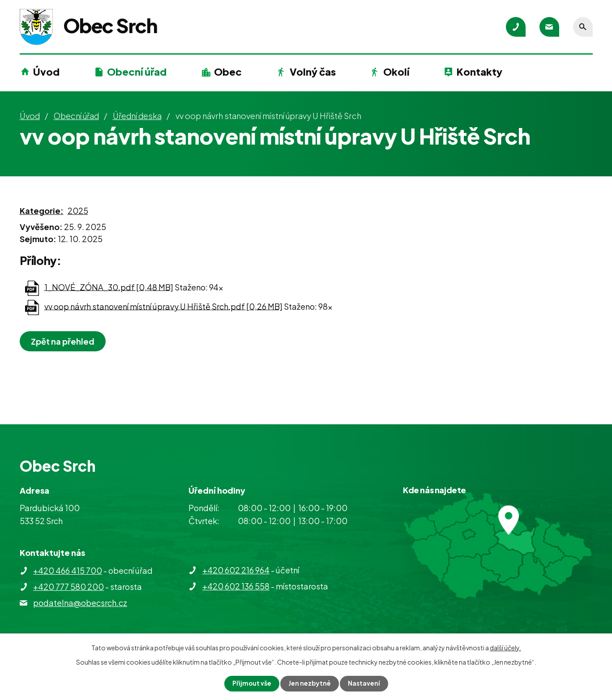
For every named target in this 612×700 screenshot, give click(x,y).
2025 (78, 211)
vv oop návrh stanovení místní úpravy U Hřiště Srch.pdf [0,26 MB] (163, 306)
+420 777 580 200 (68, 587)
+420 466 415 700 (68, 570)
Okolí (396, 72)
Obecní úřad (137, 72)
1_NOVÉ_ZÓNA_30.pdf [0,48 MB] (109, 287)
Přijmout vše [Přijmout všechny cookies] (251, 683)
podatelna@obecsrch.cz (80, 603)
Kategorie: (42, 211)
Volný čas (313, 72)
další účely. (505, 648)
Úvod (46, 72)
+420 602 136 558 (236, 586)
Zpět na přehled (64, 341)
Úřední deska (137, 116)
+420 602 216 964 (236, 570)
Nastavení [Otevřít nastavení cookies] (364, 683)
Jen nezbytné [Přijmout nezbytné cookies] (309, 683)
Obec (228, 72)
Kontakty (479, 72)
